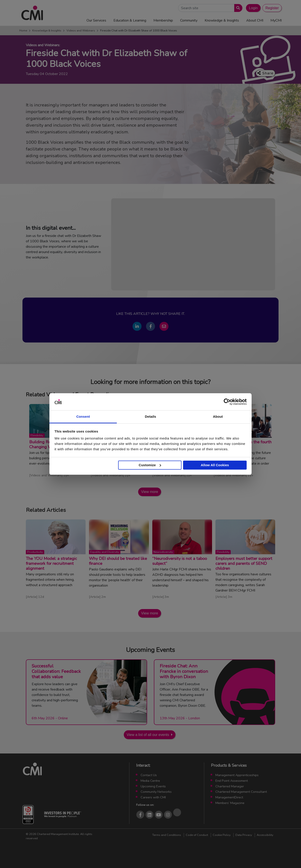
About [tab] (218, 416)
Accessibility (265, 835)
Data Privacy (244, 835)
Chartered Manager (230, 786)
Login (253, 8)
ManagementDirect (229, 797)
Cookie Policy (222, 835)
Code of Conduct (197, 835)
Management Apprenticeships (237, 775)
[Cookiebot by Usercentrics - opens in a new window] (227, 402)
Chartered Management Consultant (241, 792)
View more (149, 492)
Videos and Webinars (81, 31)
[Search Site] (206, 8)
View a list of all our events (148, 735)
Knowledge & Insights (47, 31)
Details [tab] (150, 416)
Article (32, 597)
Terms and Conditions (167, 835)
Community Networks (156, 792)
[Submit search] (237, 8)
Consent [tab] (83, 416)
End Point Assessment (232, 781)
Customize (150, 465)
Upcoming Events (153, 786)
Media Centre (150, 781)
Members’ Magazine (230, 803)
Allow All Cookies (215, 465)
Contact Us (149, 775)
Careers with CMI (153, 797)
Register (272, 8)
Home (23, 31)
